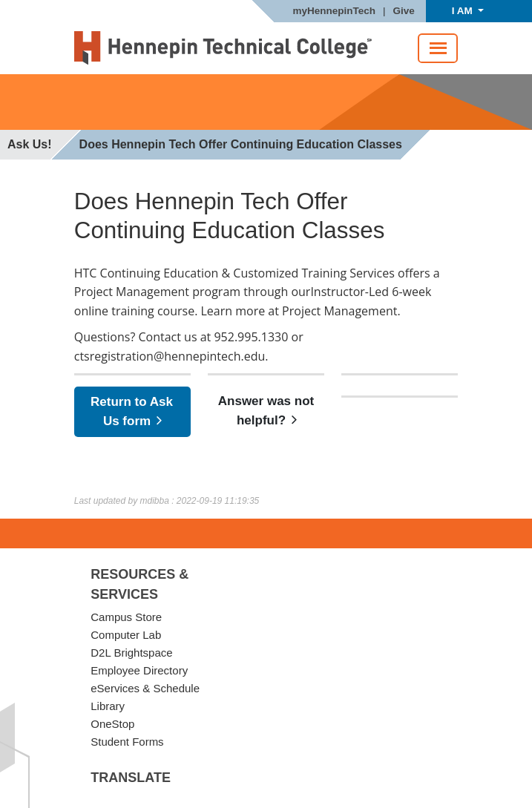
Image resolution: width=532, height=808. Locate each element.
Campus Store (126, 617)
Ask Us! (30, 144)
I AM (464, 11)
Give (404, 11)
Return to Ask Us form (132, 412)
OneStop (112, 724)
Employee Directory (139, 670)
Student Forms (127, 742)
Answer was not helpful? (266, 411)
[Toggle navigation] (438, 48)
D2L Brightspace (131, 653)
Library (108, 706)
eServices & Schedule (145, 688)
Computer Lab (126, 635)
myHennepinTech (334, 11)
